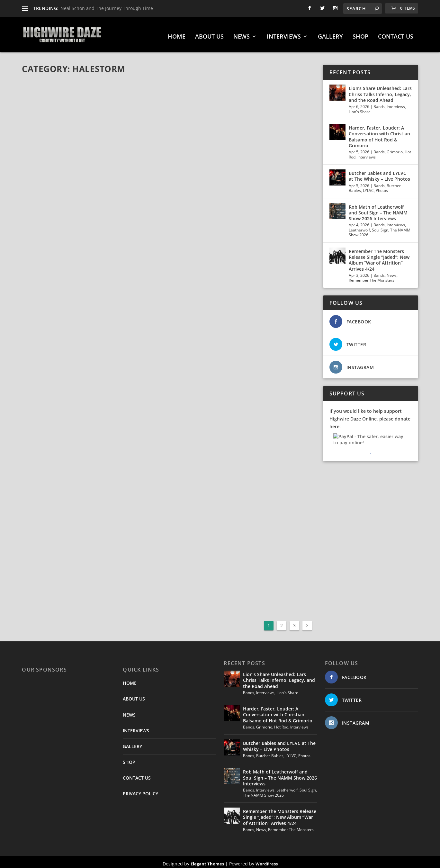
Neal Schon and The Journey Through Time (107, 8)
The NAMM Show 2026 (263, 792)
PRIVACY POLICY (140, 791)
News (392, 272)
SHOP (360, 34)
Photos (382, 188)
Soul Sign (380, 227)
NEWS (242, 34)
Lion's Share (360, 108)
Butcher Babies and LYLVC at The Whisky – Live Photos (379, 173)
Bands (379, 104)
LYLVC (368, 188)
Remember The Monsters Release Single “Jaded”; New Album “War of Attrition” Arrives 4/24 (379, 257)
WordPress (267, 861)
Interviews (396, 104)
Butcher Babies (270, 752)
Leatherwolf (359, 227)
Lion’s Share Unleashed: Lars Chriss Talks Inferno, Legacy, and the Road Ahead (380, 91)
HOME (177, 34)
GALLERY (330, 34)
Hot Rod (281, 724)
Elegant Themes (207, 861)
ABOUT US (209, 34)
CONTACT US (396, 34)
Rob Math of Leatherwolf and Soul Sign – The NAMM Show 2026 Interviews (378, 209)
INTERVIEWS (284, 34)
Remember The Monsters (372, 277)
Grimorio (395, 149)
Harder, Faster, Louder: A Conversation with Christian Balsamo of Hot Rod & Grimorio (379, 134)
